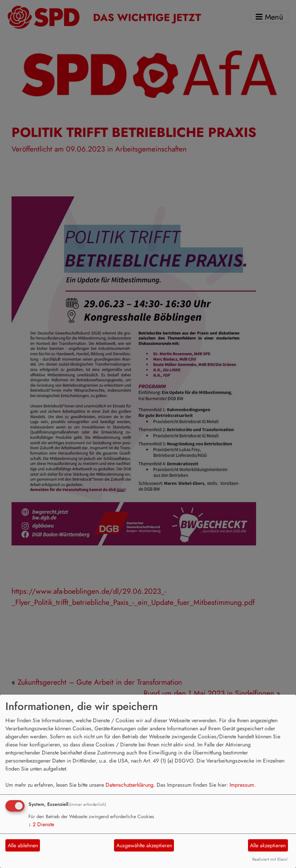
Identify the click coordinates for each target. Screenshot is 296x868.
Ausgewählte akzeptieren (144, 845)
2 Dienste (41, 824)
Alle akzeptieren (268, 845)
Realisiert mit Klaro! (270, 859)
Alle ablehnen (23, 845)
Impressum (242, 785)
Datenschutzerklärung (130, 785)
